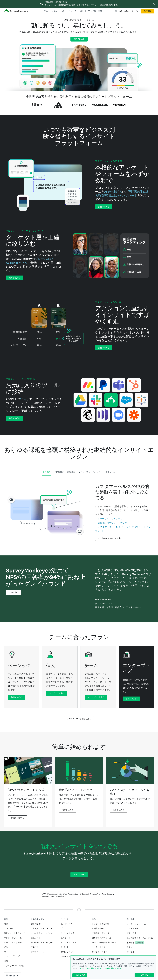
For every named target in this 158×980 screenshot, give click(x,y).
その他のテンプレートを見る (110, 538)
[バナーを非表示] (154, 4)
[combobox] (12, 975)
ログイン (135, 11)
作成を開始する (17, 818)
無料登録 (147, 11)
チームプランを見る (96, 697)
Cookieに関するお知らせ (114, 968)
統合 (23, 399)
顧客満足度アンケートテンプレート (116, 523)
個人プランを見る (57, 693)
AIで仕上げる (113, 192)
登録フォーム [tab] (109, 472)
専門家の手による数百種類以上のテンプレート (122, 194)
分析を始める (119, 810)
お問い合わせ (124, 11)
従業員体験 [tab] (59, 472)
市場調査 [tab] (71, 472)
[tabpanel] (79, 512)
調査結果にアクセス (109, 5)
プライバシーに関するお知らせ (91, 968)
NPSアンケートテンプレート (112, 519)
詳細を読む (14, 592)
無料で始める (79, 39)
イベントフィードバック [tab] (89, 472)
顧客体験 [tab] (47, 472)
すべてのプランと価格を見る (79, 719)
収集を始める (68, 810)
